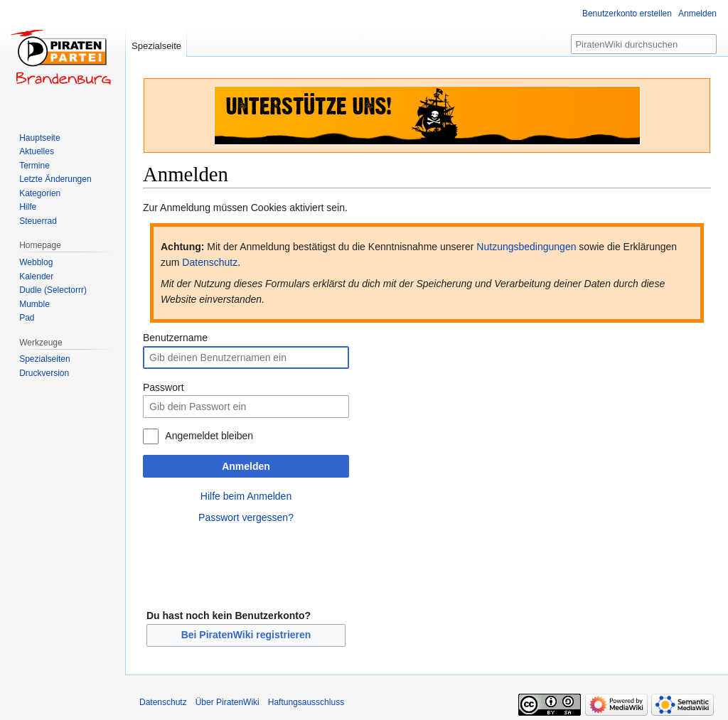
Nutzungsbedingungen (526, 247)
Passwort (164, 387)
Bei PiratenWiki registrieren (246, 635)
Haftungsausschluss (306, 702)
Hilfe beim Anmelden (246, 496)
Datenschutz (210, 262)
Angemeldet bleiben (209, 436)
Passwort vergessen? (246, 517)
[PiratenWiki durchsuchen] (644, 44)
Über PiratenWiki (227, 702)
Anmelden (246, 466)
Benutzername (175, 338)
